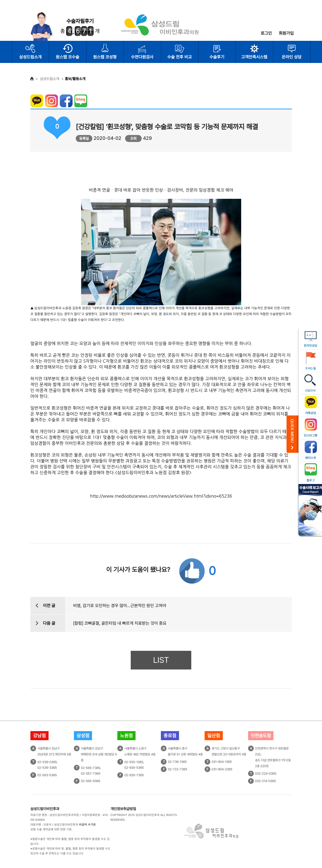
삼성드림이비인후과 (45, 809)
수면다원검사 (142, 57)
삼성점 (83, 736)
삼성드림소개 (30, 57)
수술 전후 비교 (180, 57)
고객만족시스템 (254, 57)
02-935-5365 (134, 768)
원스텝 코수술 (67, 57)
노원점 (126, 736)
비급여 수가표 (87, 825)
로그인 (266, 33)
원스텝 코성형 (105, 57)
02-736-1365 (177, 762)
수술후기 (217, 57)
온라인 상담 (292, 57)
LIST (161, 660)
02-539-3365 (47, 768)
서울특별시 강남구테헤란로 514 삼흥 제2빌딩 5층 (99, 754)
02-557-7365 (91, 774)
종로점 (170, 736)
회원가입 (286, 33)
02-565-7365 (91, 768)
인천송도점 (261, 736)
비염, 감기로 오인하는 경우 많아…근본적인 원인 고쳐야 (120, 606)
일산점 (214, 736)
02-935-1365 (134, 762)
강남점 (39, 736)
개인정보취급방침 (123, 809)
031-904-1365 (222, 762)
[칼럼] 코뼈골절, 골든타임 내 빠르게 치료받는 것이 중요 (120, 623)
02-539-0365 (47, 762)
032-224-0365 (266, 774)
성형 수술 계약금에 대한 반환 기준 (51, 829)
